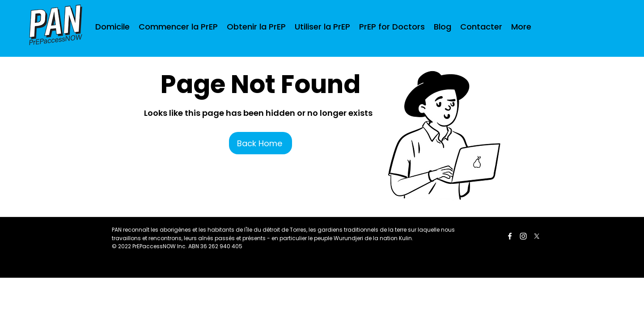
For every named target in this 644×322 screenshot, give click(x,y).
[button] (256, 27)
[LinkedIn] (523, 236)
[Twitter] (537, 236)
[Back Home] (261, 143)
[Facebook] (510, 236)
